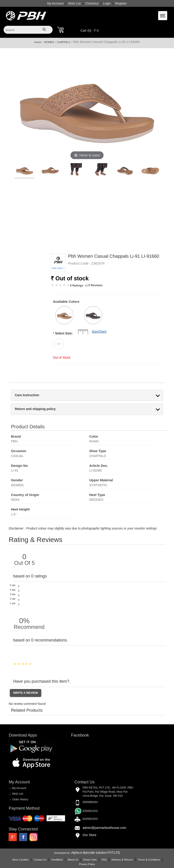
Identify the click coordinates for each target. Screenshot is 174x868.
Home (38, 42)
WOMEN (49, 42)
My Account (55, 3)
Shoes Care (90, 860)
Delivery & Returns (122, 860)
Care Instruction (27, 395)
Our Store (90, 835)
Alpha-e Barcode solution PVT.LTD (95, 853)
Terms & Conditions (149, 860)
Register (121, 3)
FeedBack (57, 860)
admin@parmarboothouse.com (104, 828)
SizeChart (99, 331)
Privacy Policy (87, 864)
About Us (73, 860)
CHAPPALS (63, 42)
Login (107, 3)
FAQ (104, 860)
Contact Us (40, 860)
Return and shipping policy (35, 409)
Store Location (21, 860)
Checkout (92, 3)
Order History (20, 799)
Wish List (74, 3)
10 (59, 344)
